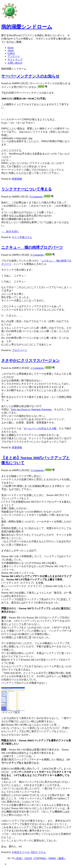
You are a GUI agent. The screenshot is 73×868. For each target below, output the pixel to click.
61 (45, 858)
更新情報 (17, 179)
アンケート (14, 56)
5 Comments (37, 470)
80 (52, 858)
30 (31, 858)
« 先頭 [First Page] (18, 858)
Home (11, 48)
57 (35, 858)
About (11, 50)
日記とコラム (38, 852)
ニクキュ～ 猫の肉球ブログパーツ (32, 247)
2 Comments (37, 368)
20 (28, 858)
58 (37, 858)
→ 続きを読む (10, 231)
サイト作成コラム (22, 237)
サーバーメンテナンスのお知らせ (30, 76)
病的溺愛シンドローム (27, 27)
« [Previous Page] (22, 858)
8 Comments (36, 197)
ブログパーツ (19, 350)
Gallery (11, 53)
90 (54, 858)
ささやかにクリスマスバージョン (31, 361)
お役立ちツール (21, 852)
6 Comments (37, 255)
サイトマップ (15, 60)
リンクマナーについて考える (27, 189)
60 (42, 858)
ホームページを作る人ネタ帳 (40, 428)
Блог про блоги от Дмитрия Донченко (31, 409)
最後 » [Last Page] (62, 858)
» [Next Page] (58, 858)
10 (26, 858)
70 (49, 858)
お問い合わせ (15, 63)
